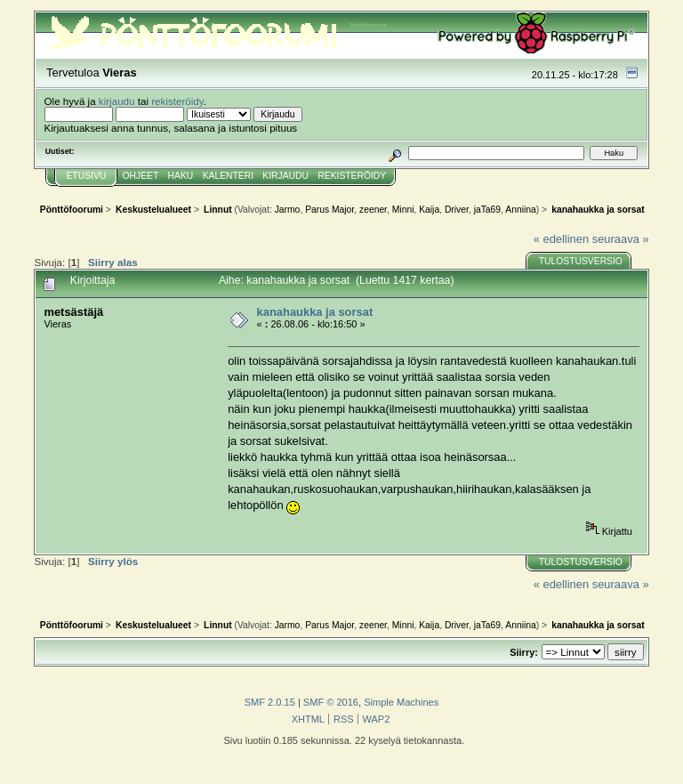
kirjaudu (117, 101)
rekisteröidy (177, 101)
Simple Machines (401, 702)
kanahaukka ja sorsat (315, 312)
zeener (373, 210)
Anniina (520, 210)
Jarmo (288, 210)
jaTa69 (487, 210)
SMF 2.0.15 (270, 702)
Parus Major (329, 210)
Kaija (429, 210)
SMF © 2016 (331, 702)
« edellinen (561, 239)
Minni (403, 210)
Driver (457, 210)
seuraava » (621, 239)
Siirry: (524, 652)
